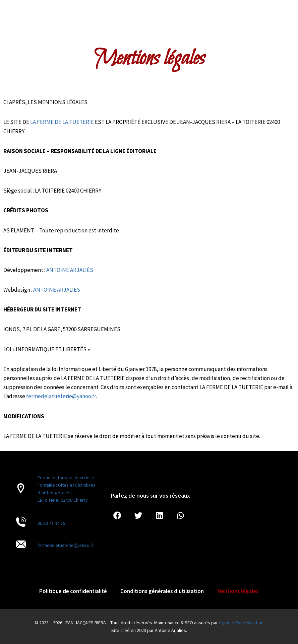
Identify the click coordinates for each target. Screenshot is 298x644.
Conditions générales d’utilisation (162, 591)
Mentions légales (238, 591)
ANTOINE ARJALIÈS (70, 270)
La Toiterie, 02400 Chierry (63, 500)
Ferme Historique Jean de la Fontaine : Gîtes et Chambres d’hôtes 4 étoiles (67, 485)
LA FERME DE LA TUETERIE (62, 122)
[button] (117, 516)
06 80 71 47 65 (51, 523)
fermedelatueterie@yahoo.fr (66, 545)
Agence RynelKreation (241, 623)
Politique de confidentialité (73, 591)
